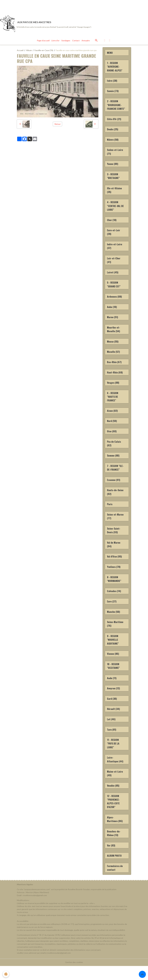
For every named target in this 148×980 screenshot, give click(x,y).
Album (29, 51)
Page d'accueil (43, 41)
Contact (76, 41)
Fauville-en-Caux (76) (44, 51)
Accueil (20, 51)
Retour (57, 125)
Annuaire (86, 41)
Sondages (66, 41)
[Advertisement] (52, 6)
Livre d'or (55, 41)
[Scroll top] (142, 974)
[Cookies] (6, 974)
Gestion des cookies (74, 976)
